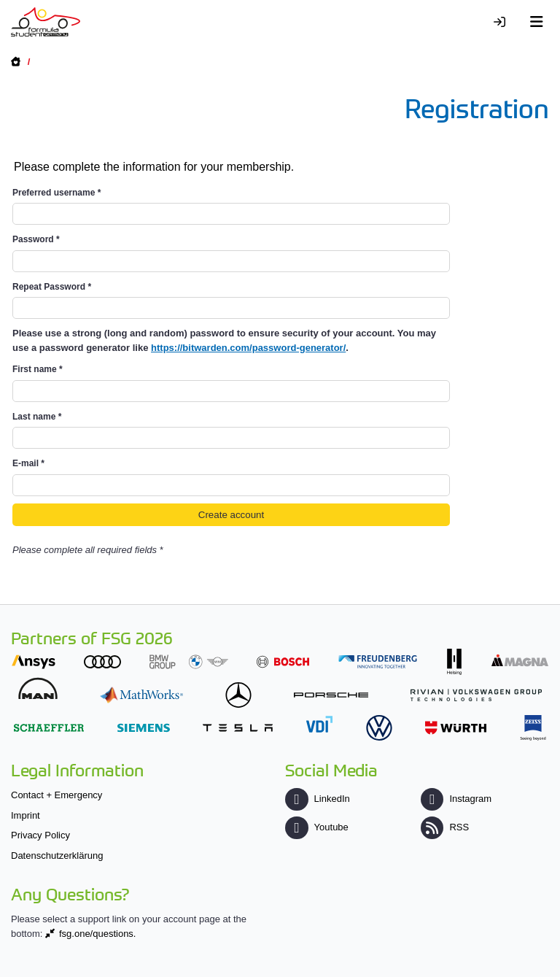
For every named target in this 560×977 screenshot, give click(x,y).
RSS (445, 827)
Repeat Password (52, 287)
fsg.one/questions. (98, 934)
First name (38, 369)
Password (36, 239)
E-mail (28, 463)
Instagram (456, 799)
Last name (37, 417)
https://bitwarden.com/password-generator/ (248, 348)
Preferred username (57, 193)
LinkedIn (317, 799)
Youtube (316, 827)
